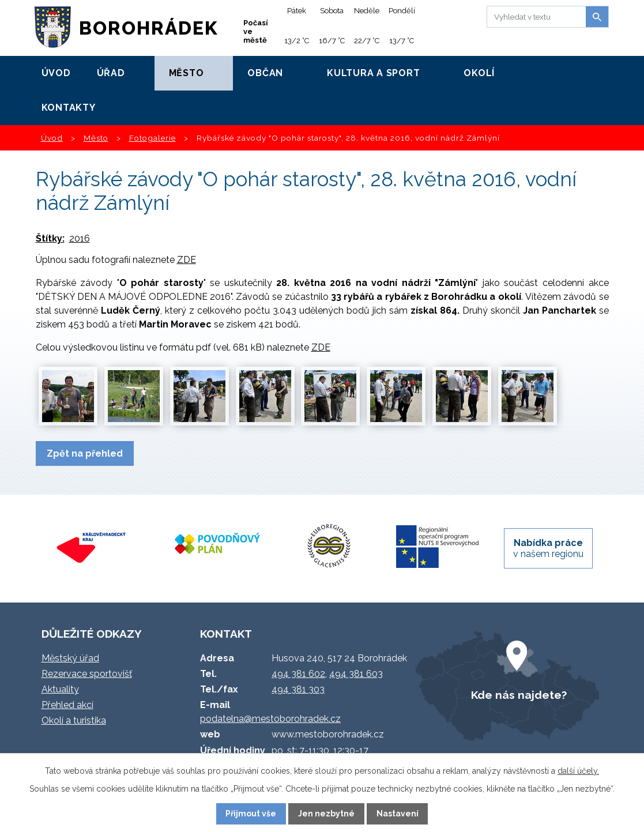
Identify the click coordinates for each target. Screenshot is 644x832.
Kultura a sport (373, 73)
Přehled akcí (67, 705)
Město (187, 73)
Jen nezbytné (326, 814)
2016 (80, 238)
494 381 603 (356, 674)
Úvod (56, 73)
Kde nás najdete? (519, 695)
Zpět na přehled (85, 453)
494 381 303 (298, 689)
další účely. (578, 771)
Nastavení (398, 814)
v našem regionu (548, 548)
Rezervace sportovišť (87, 674)
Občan (265, 73)
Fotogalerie (152, 138)
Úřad (111, 73)
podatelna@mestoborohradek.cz (270, 719)
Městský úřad (70, 658)
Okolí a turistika (74, 720)
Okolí (479, 73)
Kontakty (69, 108)
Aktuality (60, 689)
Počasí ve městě (256, 31)
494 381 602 (298, 674)
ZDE (187, 260)
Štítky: (50, 238)
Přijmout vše (251, 814)
